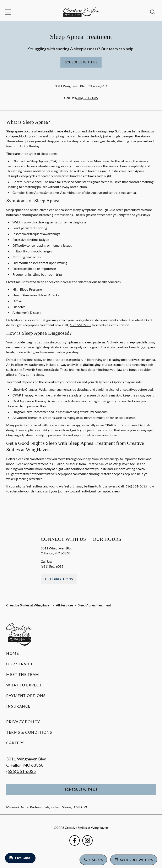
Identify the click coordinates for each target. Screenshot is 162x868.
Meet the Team (23, 674)
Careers (15, 743)
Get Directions (59, 579)
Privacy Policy (23, 722)
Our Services (21, 664)
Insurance (18, 706)
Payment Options (26, 696)
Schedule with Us (81, 62)
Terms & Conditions (29, 732)
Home (13, 653)
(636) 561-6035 (87, 98)
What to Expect (24, 685)
